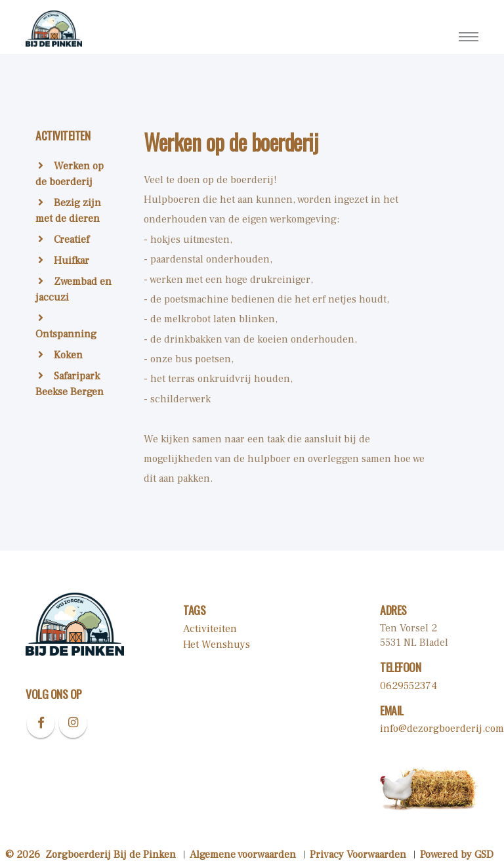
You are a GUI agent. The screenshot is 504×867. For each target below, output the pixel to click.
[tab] (75, 143)
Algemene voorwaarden (243, 855)
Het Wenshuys (217, 645)
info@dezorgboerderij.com (442, 729)
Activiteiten (210, 629)
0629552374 (409, 686)
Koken (60, 355)
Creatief (64, 240)
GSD (484, 855)
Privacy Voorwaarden (358, 855)
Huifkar (64, 261)
